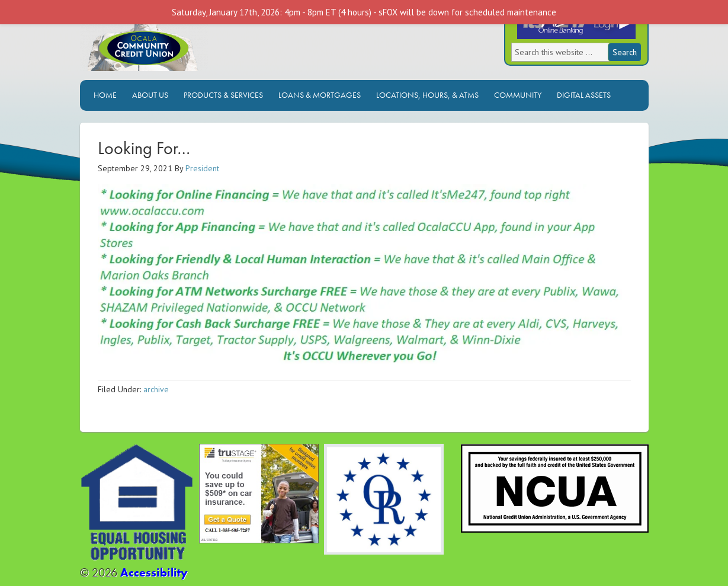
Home (105, 95)
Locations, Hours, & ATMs (427, 95)
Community (518, 95)
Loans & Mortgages (320, 95)
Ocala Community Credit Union (184, 46)
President (202, 168)
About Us (150, 95)
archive (156, 389)
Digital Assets (584, 95)
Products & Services (223, 95)
